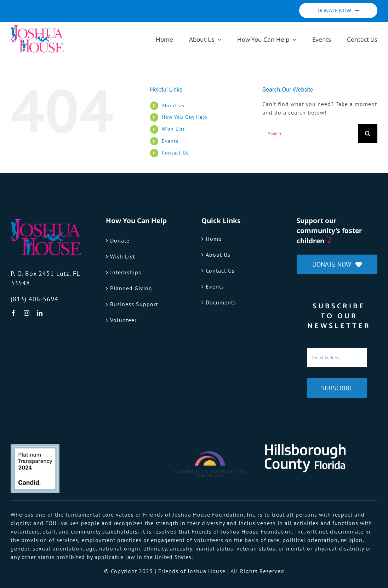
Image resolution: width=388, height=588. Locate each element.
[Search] (368, 133)
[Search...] (310, 133)
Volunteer (123, 320)
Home (214, 239)
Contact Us (175, 153)
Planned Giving (131, 288)
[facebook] (14, 313)
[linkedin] (40, 313)
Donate (120, 240)
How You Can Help (185, 117)
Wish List (173, 129)
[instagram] (27, 313)
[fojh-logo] (46, 222)
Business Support (134, 304)
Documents (221, 302)
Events (170, 141)
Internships (126, 272)
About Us (173, 105)
